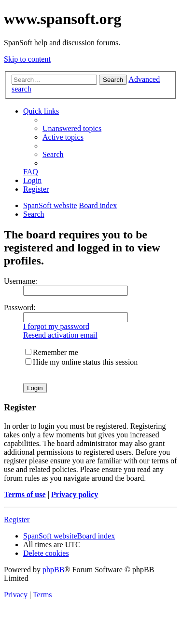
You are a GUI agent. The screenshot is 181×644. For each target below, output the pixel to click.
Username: (21, 281)
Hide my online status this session (81, 362)
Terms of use (25, 494)
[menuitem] (72, 128)
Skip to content (27, 59)
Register (17, 519)
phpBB (53, 570)
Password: (20, 308)
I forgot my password (56, 326)
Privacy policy (75, 494)
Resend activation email (60, 335)
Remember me (52, 352)
